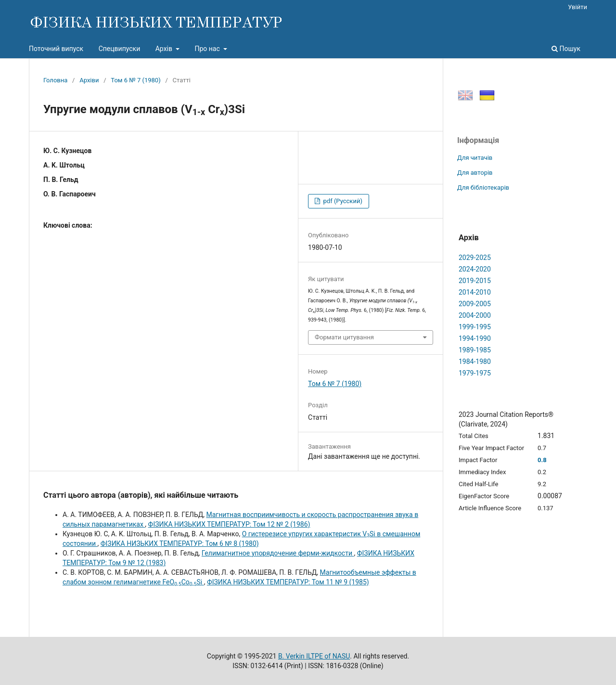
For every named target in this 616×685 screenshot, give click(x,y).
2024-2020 (475, 269)
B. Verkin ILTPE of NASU (314, 656)
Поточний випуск (56, 49)
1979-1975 (475, 373)
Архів (165, 49)
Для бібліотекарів (483, 187)
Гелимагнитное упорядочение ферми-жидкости (278, 553)
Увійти (577, 7)
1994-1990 (475, 338)
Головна (55, 80)
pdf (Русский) (342, 201)
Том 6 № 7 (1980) (135, 80)
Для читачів (475, 158)
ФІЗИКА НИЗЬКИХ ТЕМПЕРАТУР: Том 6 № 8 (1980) (180, 543)
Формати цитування (344, 337)
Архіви (89, 80)
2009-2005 (475, 304)
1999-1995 (475, 327)
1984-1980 (475, 362)
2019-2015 (475, 281)
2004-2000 (475, 315)
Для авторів (475, 173)
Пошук (566, 49)
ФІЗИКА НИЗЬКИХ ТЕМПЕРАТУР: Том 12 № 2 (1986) (229, 524)
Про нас (208, 49)
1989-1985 (475, 350)
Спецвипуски (120, 49)
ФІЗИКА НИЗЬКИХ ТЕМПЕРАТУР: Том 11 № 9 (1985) (288, 582)
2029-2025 (475, 258)
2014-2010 (475, 292)
